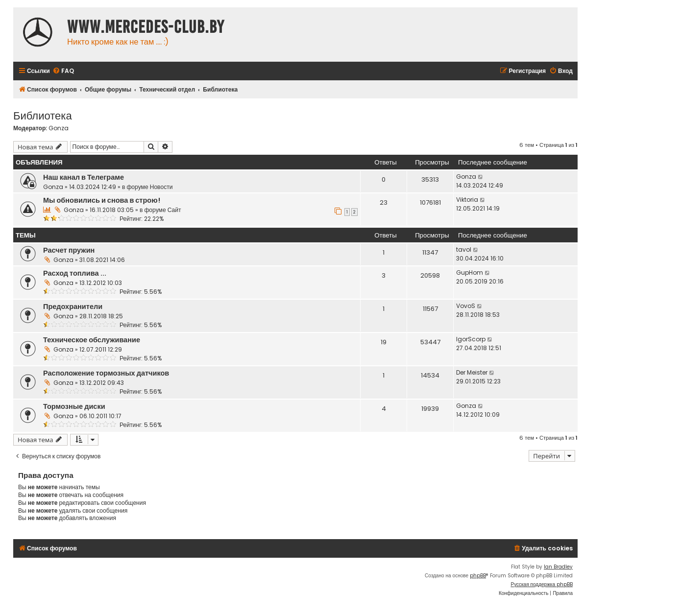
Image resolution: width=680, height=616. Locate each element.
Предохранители (73, 307)
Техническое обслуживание (92, 340)
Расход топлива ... (75, 273)
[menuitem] (63, 71)
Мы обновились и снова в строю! (102, 200)
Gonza (59, 128)
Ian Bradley (558, 567)
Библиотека (43, 115)
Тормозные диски (74, 406)
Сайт (174, 210)
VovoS (466, 306)
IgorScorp (471, 339)
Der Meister (472, 372)
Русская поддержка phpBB (542, 584)
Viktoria (467, 200)
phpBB (478, 576)
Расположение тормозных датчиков (106, 373)
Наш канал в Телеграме (84, 177)
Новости (161, 187)
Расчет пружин (69, 250)
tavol (464, 249)
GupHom (470, 272)
